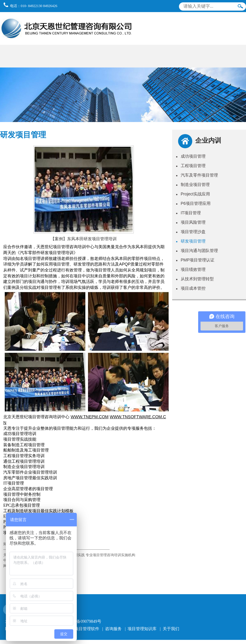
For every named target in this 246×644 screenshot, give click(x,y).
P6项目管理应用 (193, 203)
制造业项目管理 (193, 185)
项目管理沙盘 (191, 232)
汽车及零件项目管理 (197, 175)
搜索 (240, 8)
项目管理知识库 (142, 629)
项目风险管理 (191, 222)
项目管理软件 (87, 629)
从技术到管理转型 (195, 279)
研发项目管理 (191, 241)
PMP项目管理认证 (195, 260)
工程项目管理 (191, 166)
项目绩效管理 (191, 269)
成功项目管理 (191, 156)
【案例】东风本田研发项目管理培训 (84, 239)
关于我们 (171, 629)
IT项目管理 (189, 213)
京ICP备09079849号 (84, 621)
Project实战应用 (193, 194)
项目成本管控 (191, 288)
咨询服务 (113, 629)
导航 (238, 19)
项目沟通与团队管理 (197, 251)
